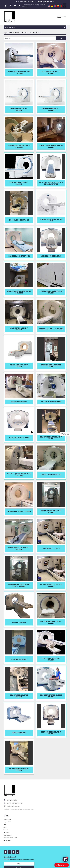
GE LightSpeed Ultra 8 (19, 659)
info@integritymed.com (47, 2)
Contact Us (7, 840)
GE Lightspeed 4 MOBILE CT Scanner (51, 366)
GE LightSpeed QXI (19, 622)
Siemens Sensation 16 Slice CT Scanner (19, 548)
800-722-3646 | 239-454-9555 (27, 2)
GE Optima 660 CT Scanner (51, 402)
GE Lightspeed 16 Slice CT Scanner (19, 770)
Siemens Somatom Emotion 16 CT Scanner (19, 146)
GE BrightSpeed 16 (19, 733)
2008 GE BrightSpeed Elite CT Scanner (51, 696)
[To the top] (65, 434)
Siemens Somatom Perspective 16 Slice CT (19, 292)
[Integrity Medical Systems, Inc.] (10, 790)
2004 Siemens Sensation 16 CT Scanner (51, 622)
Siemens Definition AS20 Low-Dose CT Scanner (19, 585)
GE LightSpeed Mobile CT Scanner (19, 329)
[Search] (30, 38)
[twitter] (10, 6)
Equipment (7, 819)
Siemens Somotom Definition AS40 (51, 220)
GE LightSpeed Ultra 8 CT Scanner (51, 73)
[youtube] (15, 6)
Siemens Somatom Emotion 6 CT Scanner (51, 146)
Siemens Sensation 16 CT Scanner (19, 109)
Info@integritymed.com (13, 806)
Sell (5, 827)
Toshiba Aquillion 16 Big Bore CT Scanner (19, 73)
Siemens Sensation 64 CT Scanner (19, 183)
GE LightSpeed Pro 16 (19, 402)
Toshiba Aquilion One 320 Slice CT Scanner (19, 475)
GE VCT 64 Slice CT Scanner (19, 438)
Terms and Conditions (10, 838)
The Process (7, 835)
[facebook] (6, 6)
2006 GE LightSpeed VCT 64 (51, 256)
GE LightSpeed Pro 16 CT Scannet (51, 659)
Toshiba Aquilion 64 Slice (51, 475)
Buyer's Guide (7, 822)
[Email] (19, 864)
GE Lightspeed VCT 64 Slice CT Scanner (51, 438)
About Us (6, 833)
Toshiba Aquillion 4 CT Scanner (19, 512)
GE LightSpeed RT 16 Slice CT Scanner (51, 585)
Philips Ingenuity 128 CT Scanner (19, 366)
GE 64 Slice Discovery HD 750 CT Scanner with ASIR (51, 183)
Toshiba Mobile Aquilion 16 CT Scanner (51, 292)
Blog (5, 825)
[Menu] (59, 17)
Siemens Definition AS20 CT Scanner (51, 512)
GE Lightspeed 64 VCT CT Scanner (19, 696)
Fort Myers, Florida (12, 800)
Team (5, 830)
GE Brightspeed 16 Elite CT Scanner (51, 733)
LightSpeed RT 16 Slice (51, 548)
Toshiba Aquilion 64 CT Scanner (51, 329)
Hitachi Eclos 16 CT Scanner (19, 256)
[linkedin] (20, 6)
